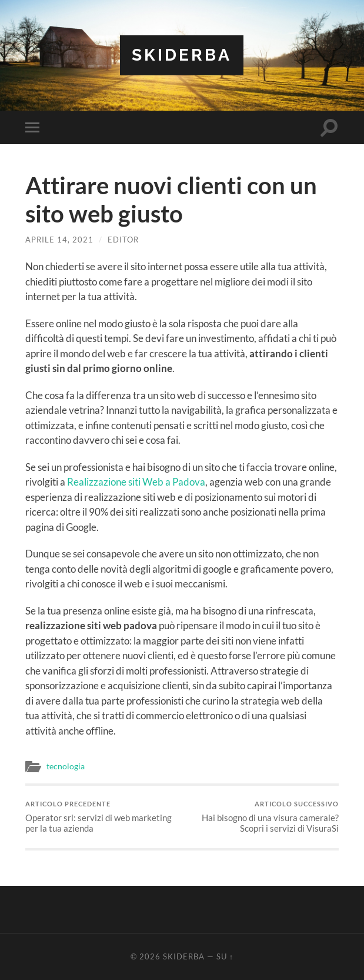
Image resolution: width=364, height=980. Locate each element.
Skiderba (182, 55)
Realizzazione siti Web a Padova (136, 482)
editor (123, 240)
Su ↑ (225, 956)
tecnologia (66, 766)
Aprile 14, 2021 (59, 240)
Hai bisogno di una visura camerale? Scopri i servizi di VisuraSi (262, 817)
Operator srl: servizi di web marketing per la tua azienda (102, 817)
